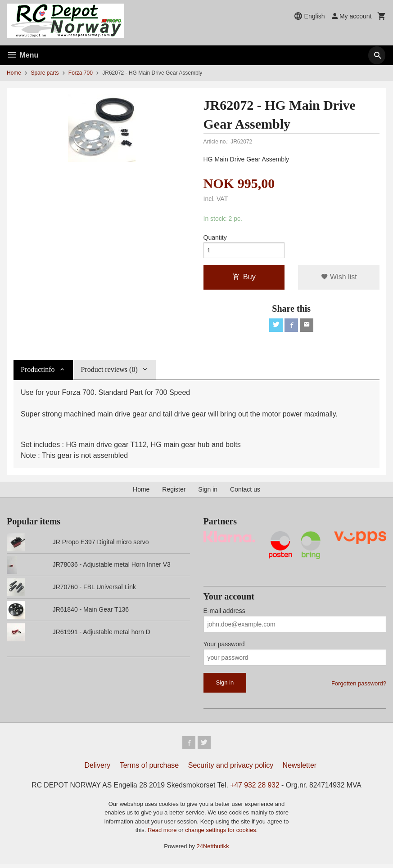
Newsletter (300, 769)
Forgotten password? (359, 686)
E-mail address (224, 613)
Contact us (245, 492)
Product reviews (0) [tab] (109, 372)
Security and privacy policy (231, 769)
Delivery (97, 769)
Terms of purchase (149, 769)
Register (174, 492)
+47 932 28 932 (256, 789)
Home (14, 73)
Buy (244, 278)
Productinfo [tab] (38, 372)
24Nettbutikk (213, 850)
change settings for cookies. (221, 834)
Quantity (215, 237)
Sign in (208, 492)
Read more (163, 834)
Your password (224, 647)
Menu (23, 55)
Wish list (339, 278)
